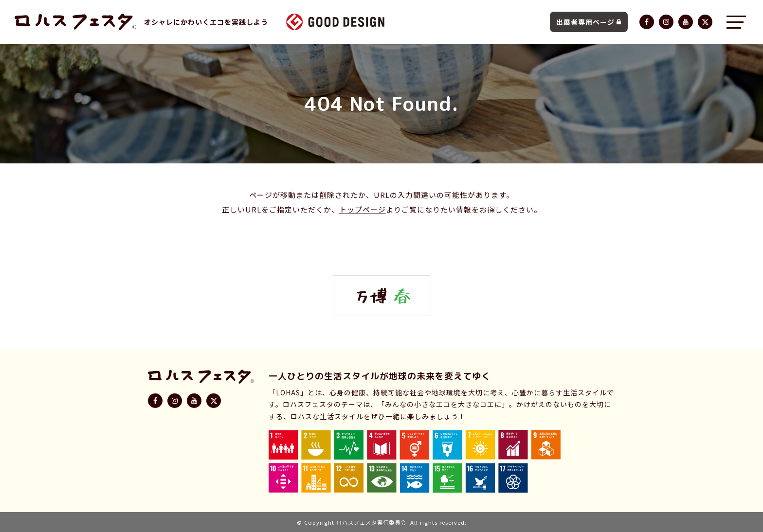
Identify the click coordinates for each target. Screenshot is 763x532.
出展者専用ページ (589, 22)
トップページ (363, 209)
